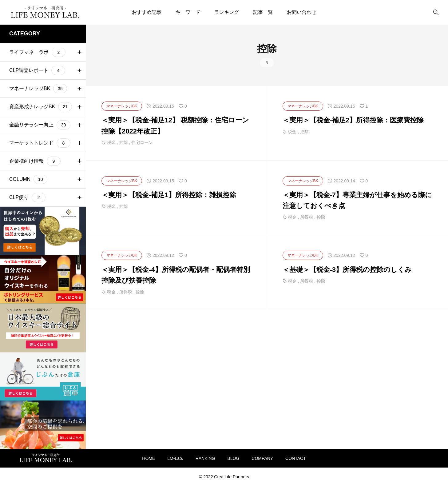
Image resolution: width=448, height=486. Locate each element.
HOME (149, 458)
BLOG (233, 458)
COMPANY (262, 458)
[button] (79, 52)
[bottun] (436, 12)
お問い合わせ (302, 12)
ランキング (227, 12)
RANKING (205, 458)
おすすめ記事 (147, 12)
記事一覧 (263, 12)
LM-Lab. (175, 458)
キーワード (188, 12)
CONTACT (296, 458)
